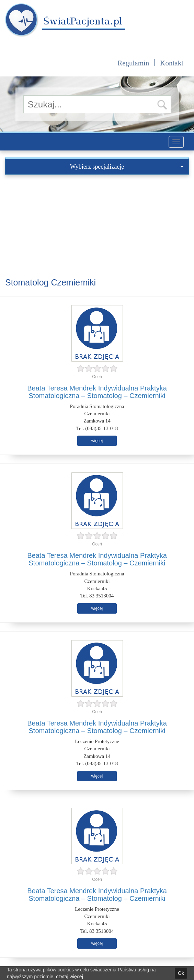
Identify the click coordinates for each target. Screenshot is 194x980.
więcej (97, 441)
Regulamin (133, 63)
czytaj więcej (70, 977)
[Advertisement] (97, 226)
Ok (181, 973)
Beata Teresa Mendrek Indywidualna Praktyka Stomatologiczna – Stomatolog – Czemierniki (97, 392)
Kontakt (172, 63)
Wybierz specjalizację (127, 167)
